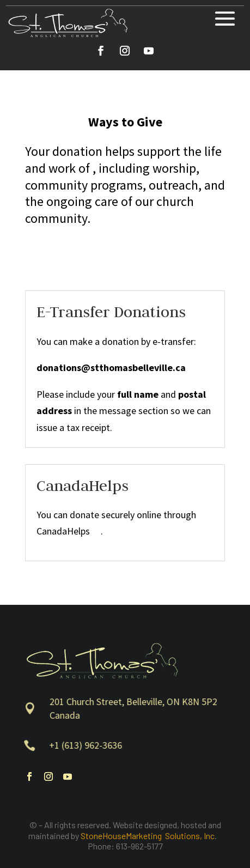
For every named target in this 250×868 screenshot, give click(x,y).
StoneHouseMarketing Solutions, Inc (148, 836)
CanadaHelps (69, 531)
